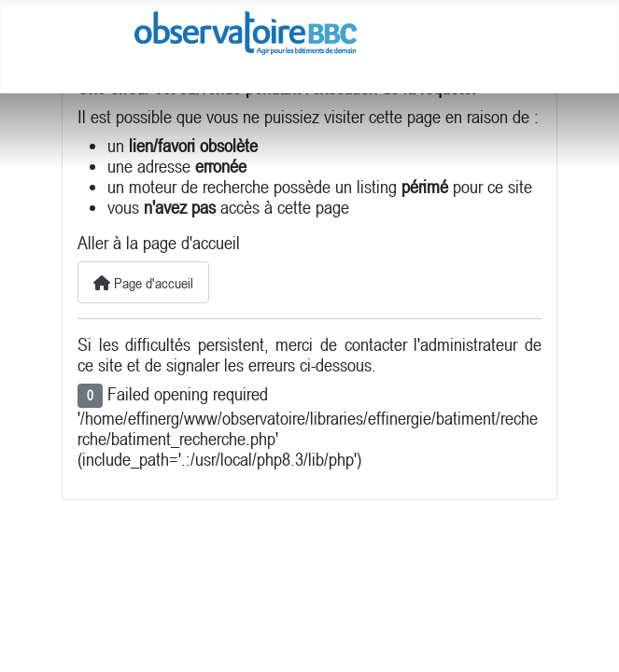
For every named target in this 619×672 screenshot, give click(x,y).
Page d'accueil (143, 283)
